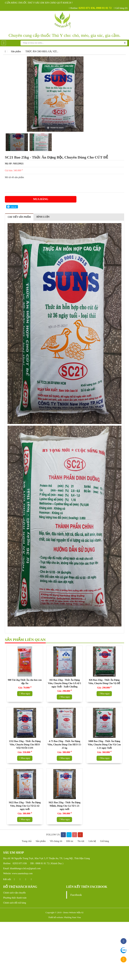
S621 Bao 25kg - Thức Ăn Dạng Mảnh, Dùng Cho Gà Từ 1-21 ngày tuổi (64, 806)
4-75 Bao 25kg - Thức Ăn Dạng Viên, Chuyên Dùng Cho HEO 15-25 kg (65, 745)
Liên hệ (93, 841)
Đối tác (70, 841)
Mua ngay (25, 694)
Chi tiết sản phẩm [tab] (19, 217)
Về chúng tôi (56, 841)
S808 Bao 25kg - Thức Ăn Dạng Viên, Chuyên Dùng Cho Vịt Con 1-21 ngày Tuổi (104, 745)
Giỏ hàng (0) (121, 8)
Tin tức (81, 841)
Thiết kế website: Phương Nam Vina (65, 917)
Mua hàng (41, 199)
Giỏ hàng (105, 841)
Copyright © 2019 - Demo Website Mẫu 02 (65, 912)
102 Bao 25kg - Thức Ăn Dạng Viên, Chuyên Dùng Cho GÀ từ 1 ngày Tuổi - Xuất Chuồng (64, 683)
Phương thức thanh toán (15, 898)
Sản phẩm (16, 51)
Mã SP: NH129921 (14, 164)
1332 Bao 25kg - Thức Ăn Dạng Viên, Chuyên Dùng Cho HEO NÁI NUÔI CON (25, 745)
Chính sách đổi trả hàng (15, 903)
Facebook (76, 895)
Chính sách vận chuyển (14, 893)
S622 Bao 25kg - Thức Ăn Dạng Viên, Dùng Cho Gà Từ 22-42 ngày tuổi (25, 806)
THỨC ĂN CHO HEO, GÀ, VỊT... (42, 51)
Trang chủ (27, 841)
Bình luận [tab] (43, 217)
